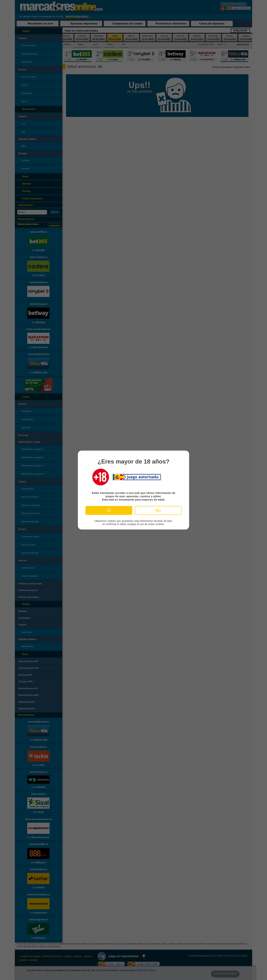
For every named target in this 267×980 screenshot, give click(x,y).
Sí (109, 510)
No (158, 510)
